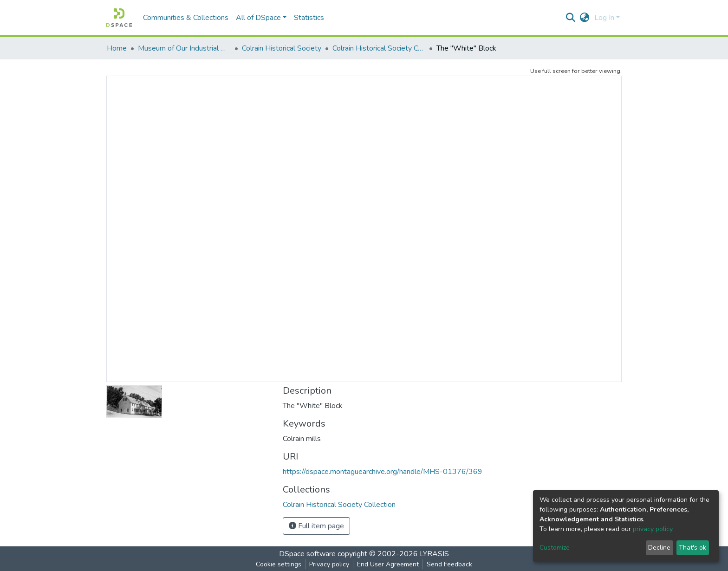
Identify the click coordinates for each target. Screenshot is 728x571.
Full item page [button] (316, 526)
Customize (555, 548)
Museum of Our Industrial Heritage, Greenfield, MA (184, 48)
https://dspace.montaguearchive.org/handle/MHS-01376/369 (383, 472)
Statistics (309, 18)
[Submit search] (571, 18)
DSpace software (307, 554)
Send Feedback (449, 564)
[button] (585, 18)
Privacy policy (329, 564)
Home (117, 48)
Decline (659, 548)
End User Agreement (388, 564)
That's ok (692, 548)
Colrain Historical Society (282, 48)
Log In (604, 18)
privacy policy (653, 529)
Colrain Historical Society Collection (379, 48)
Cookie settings (279, 564)
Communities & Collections (186, 18)
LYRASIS (434, 554)
